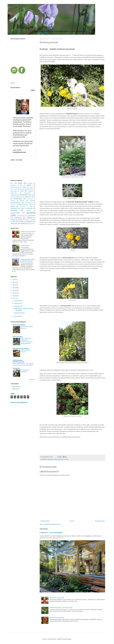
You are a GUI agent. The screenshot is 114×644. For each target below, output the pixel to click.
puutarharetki (31, 216)
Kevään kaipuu (25, 245)
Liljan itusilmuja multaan (57, 618)
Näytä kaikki (32, 379)
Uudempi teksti (45, 521)
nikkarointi (14, 208)
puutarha (66, 459)
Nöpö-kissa (16, 389)
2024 (14, 280)
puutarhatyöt (18, 218)
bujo (21, 185)
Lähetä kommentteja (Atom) (52, 524)
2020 (14, 290)
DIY (12, 183)
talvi (14, 222)
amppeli (30, 183)
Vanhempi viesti (100, 521)
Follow (13, 83)
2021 (14, 288)
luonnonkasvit (29, 203)
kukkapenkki (50, 459)
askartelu (13, 185)
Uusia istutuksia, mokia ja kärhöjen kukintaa (28, 260)
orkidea (22, 208)
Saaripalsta (16, 368)
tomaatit (21, 222)
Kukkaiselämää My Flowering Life (18, 361)
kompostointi (27, 193)
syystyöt (33, 220)
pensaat (30, 208)
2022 (14, 285)
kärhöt (27, 197)
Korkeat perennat (19, 313)
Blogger (69, 639)
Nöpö (56, 459)
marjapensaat (22, 205)
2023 (14, 282)
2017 (14, 298)
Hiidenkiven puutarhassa (21, 348)
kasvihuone (19, 189)
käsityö (33, 197)
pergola (29, 211)
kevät (22, 191)
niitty (31, 207)
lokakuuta (18, 303)
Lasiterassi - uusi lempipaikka (51, 532)
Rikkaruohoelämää (19, 325)
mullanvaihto (23, 207)
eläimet (29, 185)
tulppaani (29, 222)
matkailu (31, 205)
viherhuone (14, 224)
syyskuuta (18, 306)
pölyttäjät (30, 218)
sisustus (20, 220)
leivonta (13, 201)
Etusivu (72, 521)
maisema (13, 205)
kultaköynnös (19, 197)
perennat (61, 459)
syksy (27, 220)
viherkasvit (24, 224)
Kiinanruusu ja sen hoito (57, 598)
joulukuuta (18, 301)
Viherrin (10, 7)
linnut (22, 201)
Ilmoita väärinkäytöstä (19, 402)
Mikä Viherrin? (17, 387)
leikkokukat (30, 199)
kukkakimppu (14, 195)
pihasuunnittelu (15, 213)
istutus (25, 187)
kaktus (12, 189)
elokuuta (17, 316)
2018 (14, 296)
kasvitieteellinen (29, 189)
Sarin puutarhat (18, 337)
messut (13, 207)
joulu (31, 187)
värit (32, 224)
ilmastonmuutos (15, 187)
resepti (13, 220)
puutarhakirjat (20, 216)
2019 (14, 293)
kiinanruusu (14, 193)
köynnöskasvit (18, 199)
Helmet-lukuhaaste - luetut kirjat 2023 (61, 608)
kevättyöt (30, 191)
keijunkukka (14, 191)
